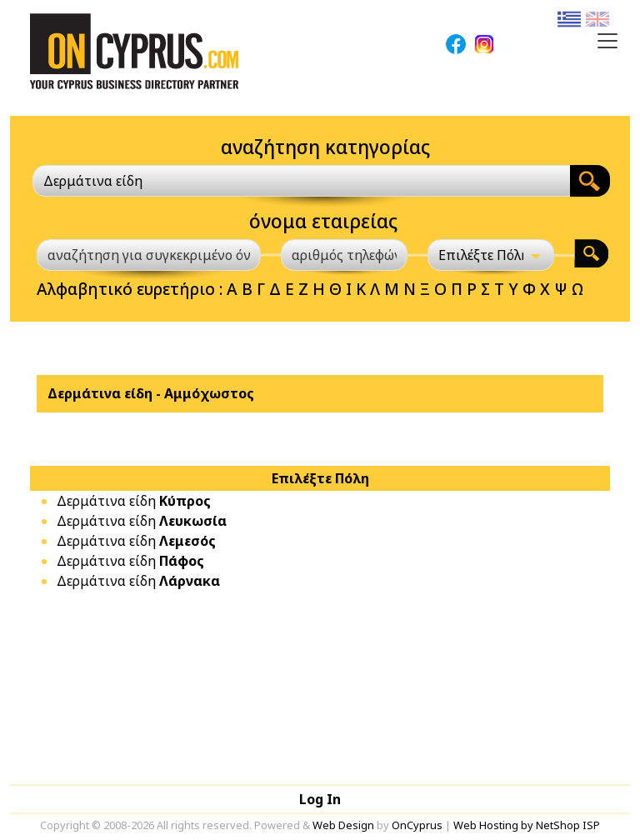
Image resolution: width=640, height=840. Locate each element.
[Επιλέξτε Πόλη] (491, 255)
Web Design (343, 825)
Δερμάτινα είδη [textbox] (93, 181)
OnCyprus (417, 825)
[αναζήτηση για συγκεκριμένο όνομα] (149, 255)
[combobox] (301, 181)
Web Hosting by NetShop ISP (527, 825)
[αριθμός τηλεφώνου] (344, 255)
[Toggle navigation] (607, 41)
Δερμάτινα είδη (134, 501)
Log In (320, 799)
